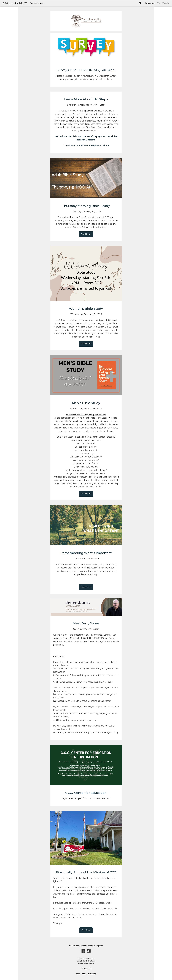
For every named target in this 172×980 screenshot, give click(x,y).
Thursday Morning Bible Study (86, 206)
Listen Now (86, 587)
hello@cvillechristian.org (86, 974)
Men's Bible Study (86, 403)
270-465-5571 (86, 969)
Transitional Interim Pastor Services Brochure (86, 145)
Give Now (86, 930)
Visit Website (163, 3)
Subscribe (150, 3)
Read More (86, 234)
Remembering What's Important (86, 553)
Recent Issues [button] (37, 3)
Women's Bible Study (86, 309)
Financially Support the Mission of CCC (86, 872)
